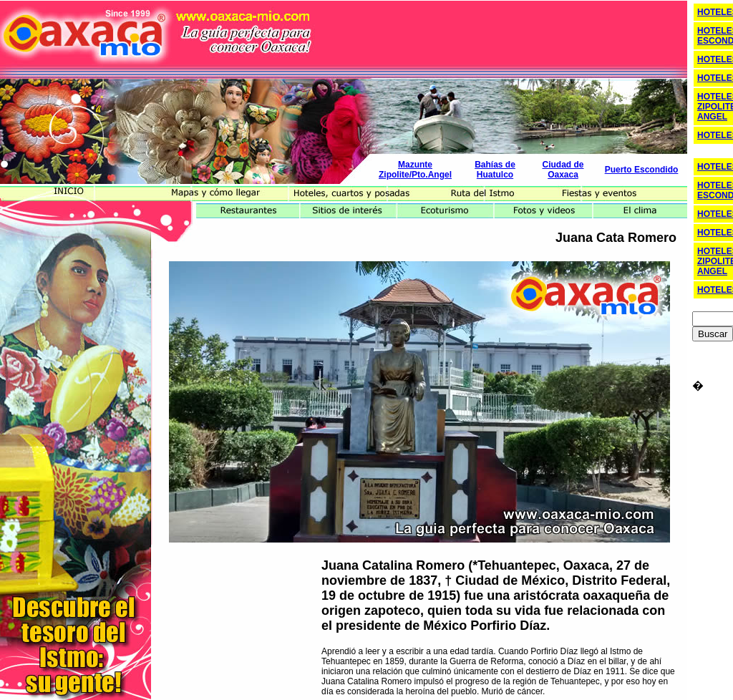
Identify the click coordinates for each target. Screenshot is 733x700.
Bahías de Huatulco (495, 170)
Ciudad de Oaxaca (563, 170)
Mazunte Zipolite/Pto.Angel (415, 170)
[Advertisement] (489, 31)
